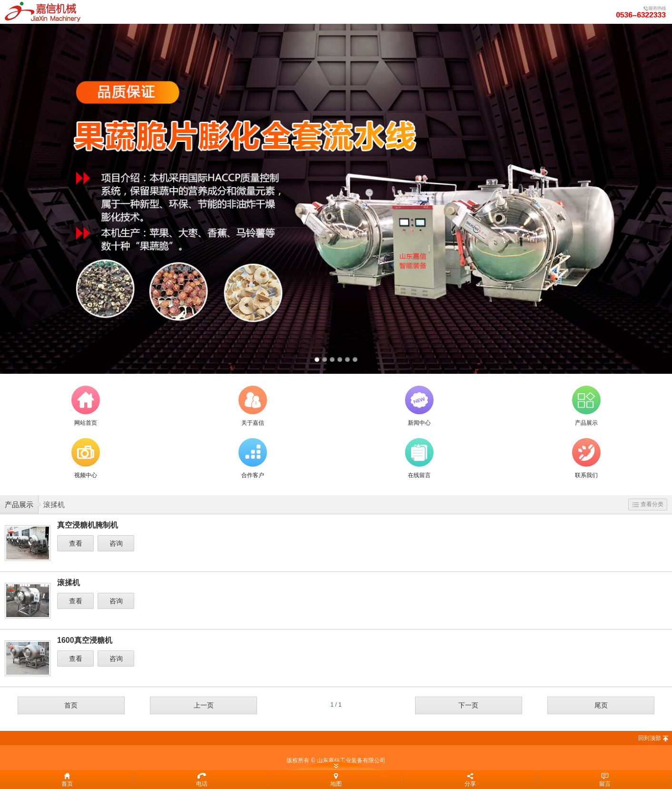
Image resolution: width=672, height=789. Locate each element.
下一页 (468, 705)
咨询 (116, 543)
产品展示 (19, 504)
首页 (71, 705)
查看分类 (648, 504)
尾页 (601, 705)
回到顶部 (650, 738)
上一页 (204, 705)
